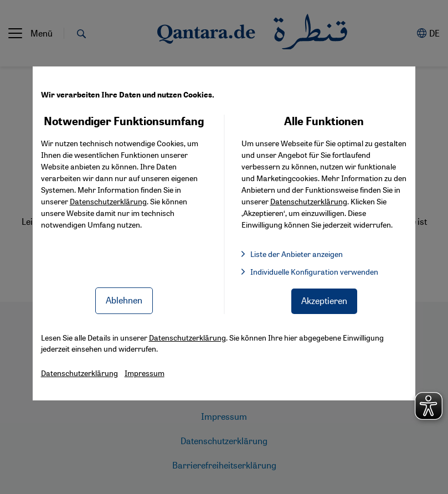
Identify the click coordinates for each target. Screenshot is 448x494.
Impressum (145, 373)
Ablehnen (124, 300)
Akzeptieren (324, 300)
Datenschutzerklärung (108, 201)
